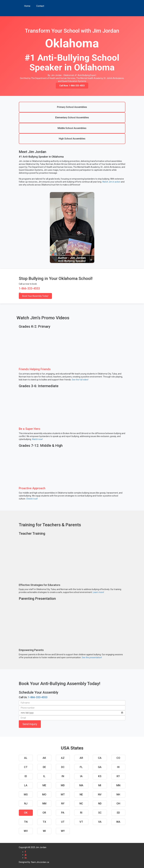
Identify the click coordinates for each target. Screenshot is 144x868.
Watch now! (37, 439)
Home (27, 6)
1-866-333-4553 (38, 697)
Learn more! (98, 592)
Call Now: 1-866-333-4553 (72, 86)
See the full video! (80, 380)
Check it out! (32, 499)
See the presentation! (92, 657)
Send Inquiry (30, 724)
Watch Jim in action (111, 182)
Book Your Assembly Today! (35, 296)
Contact (40, 6)
